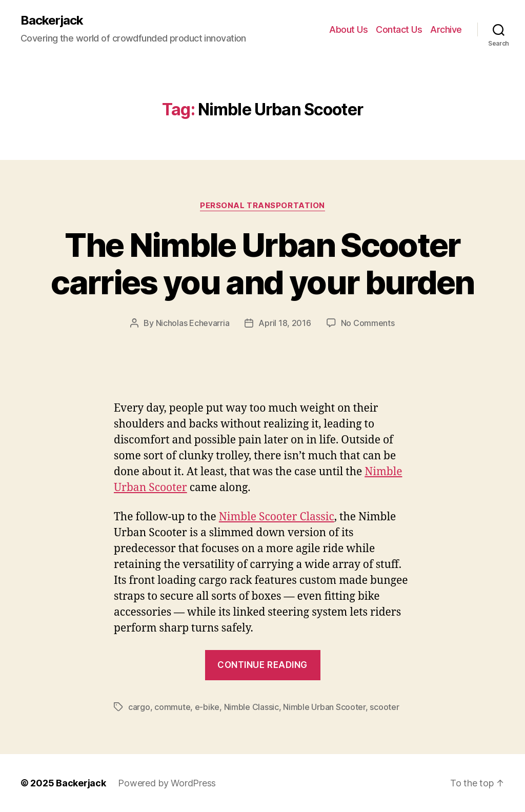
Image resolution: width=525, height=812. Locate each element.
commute (172, 707)
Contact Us (399, 29)
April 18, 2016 (285, 323)
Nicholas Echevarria (193, 323)
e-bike (207, 707)
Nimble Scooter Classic (277, 517)
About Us (348, 29)
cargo (139, 707)
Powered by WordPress (167, 783)
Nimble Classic (251, 707)
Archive (446, 29)
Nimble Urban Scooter (324, 707)
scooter (384, 707)
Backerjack (52, 21)
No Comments (368, 323)
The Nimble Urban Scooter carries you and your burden (262, 263)
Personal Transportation (262, 206)
